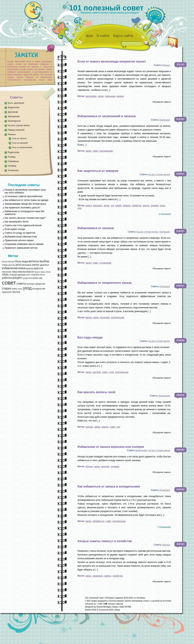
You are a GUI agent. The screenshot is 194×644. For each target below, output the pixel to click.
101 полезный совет (106, 8)
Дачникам (13, 112)
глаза (5, 265)
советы (21, 284)
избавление (10, 268)
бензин (11, 262)
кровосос (137, 206)
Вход (117, 610)
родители (28, 278)
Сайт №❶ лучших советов (110, 604)
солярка (115, 467)
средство (40, 284)
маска (22, 272)
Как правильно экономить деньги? (22, 208)
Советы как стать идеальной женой (23, 225)
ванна (89, 318)
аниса (89, 206)
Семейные (13, 161)
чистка (16, 292)
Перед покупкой (16, 130)
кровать (127, 206)
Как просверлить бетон (17, 222)
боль (18, 261)
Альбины (141, 598)
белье (5, 262)
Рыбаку (12, 157)
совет (9, 283)
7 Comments (164, 527)
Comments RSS (106, 610)
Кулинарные (14, 121)
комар (119, 206)
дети (18, 265)
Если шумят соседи (15, 229)
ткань (14, 289)
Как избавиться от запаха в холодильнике (109, 486)
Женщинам (14, 116)
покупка (35, 275)
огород (13, 275)
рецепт (18, 278)
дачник (12, 265)
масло (30, 272)
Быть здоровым (16, 103)
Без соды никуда (90, 337)
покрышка (110, 96)
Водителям (14, 107)
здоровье (44, 265)
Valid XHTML (125, 607)
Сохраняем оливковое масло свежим (24, 244)
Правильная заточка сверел (19, 240)
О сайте (103, 36)
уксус (20, 289)
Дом (89, 36)
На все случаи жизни (19, 125)
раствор (97, 372)
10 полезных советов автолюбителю (24, 196)
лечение (7, 272)
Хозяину (12, 166)
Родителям (14, 152)
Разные (12, 134)
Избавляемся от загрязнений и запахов (107, 116)
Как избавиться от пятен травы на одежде (27, 200)
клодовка (105, 318)
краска (30, 268)
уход (27, 288)
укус (80, 208)
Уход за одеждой (20, 143)
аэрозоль (98, 206)
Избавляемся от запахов (96, 228)
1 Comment (165, 214)
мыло (37, 272)
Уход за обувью (19, 138)
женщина (26, 265)
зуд (112, 206)
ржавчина (98, 576)
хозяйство (118, 576)
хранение (7, 292)
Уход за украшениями (22, 147)
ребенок (7, 278)
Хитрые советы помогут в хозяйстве (105, 541)
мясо (43, 272)
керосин (105, 467)
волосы (34, 261)
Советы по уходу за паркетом (20, 233)
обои (48, 272)
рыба (35, 278)
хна (118, 427)
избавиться (98, 521)
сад (40, 278)
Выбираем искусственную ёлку (21, 237)
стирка (6, 288)
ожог (28, 275)
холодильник (39, 289)
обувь (5, 275)
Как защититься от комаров (98, 171)
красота (38, 268)
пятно (42, 275)
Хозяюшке (13, 170)
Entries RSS (91, 610)
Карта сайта (123, 36)
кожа (22, 268)
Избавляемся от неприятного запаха (105, 283)
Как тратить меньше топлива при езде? (25, 218)
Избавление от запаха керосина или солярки (111, 447)
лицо (15, 272)
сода (111, 372)
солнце (30, 284)
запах (35, 265)
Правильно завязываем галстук (21, 248)
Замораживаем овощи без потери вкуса (25, 204)
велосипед (91, 96)
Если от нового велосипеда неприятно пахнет (112, 61)
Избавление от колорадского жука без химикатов (24, 213)
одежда (21, 275)
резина (120, 96)
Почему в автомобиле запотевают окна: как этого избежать (25, 191)
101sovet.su (90, 604)
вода (25, 261)
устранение (105, 263)
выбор (45, 261)
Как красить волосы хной (96, 392)
